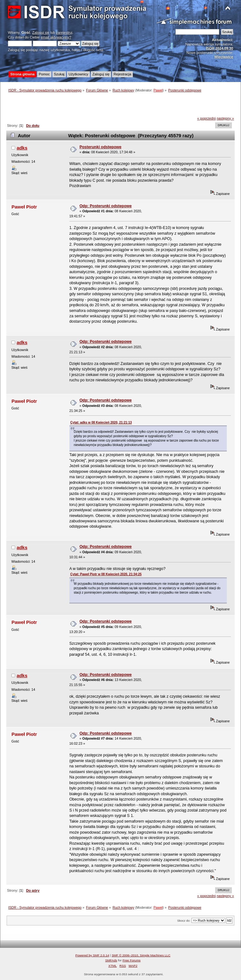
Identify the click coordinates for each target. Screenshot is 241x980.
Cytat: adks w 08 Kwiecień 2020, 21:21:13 (101, 423)
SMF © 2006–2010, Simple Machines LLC (141, 955)
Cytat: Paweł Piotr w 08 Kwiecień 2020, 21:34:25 (106, 574)
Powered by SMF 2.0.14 (92, 955)
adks (22, 148)
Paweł (158, 90)
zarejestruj (64, 32)
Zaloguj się (41, 32)
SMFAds (111, 960)
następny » (225, 118)
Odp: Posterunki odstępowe (106, 206)
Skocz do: (184, 921)
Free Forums (131, 960)
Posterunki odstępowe (100, 147)
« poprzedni (206, 118)
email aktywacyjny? (56, 37)
